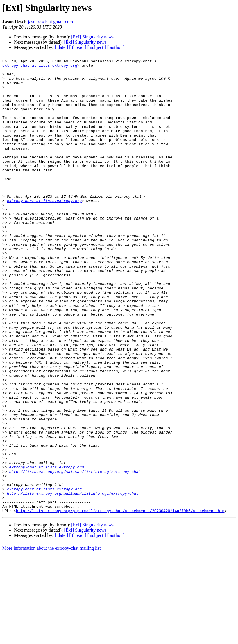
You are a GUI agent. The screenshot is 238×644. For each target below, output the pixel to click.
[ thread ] (78, 47)
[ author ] (116, 47)
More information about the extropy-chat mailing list (52, 639)
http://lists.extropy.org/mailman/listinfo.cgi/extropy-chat (75, 554)
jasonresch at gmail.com (50, 22)
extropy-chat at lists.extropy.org (40, 67)
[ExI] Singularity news (92, 37)
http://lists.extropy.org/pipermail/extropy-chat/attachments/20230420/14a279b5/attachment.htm (120, 601)
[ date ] (61, 47)
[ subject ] (97, 47)
